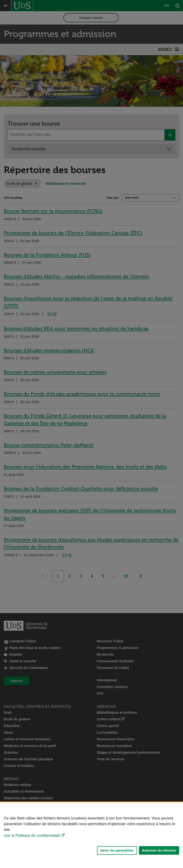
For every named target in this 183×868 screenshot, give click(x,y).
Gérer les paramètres (117, 850)
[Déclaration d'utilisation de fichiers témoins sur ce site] (91, 835)
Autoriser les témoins (159, 850)
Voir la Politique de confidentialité (32, 836)
